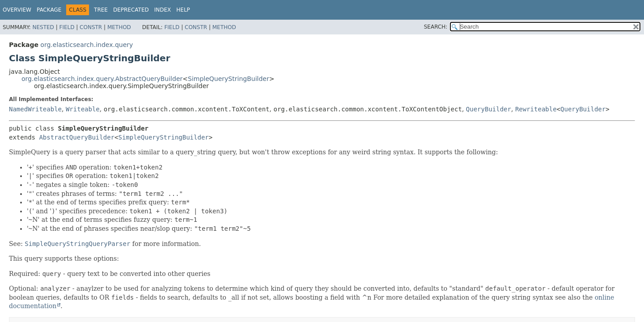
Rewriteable (536, 109)
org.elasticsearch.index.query (87, 45)
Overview (17, 10)
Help (183, 10)
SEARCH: (436, 27)
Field (67, 27)
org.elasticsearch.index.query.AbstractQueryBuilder (102, 79)
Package (49, 10)
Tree (101, 10)
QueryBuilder (489, 109)
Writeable (83, 109)
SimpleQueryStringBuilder (229, 79)
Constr (91, 27)
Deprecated (131, 10)
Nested (43, 27)
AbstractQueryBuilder (77, 137)
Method (119, 27)
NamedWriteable (35, 109)
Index (163, 10)
